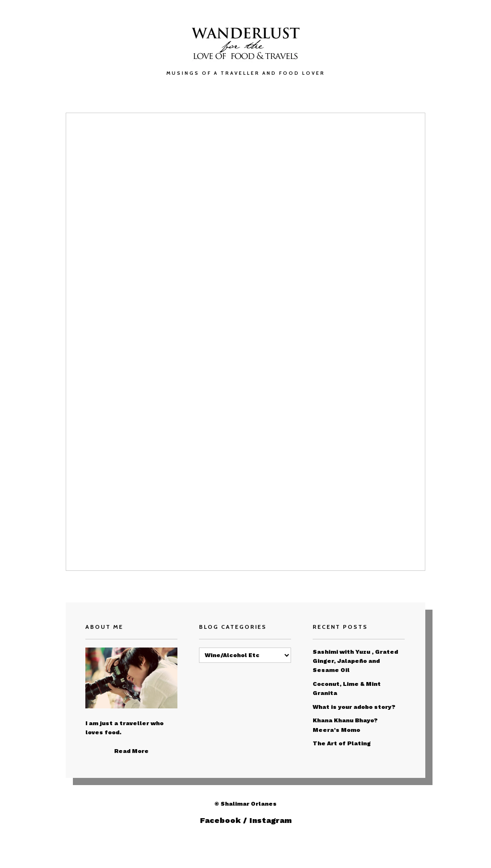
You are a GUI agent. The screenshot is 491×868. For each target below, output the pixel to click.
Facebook (220, 820)
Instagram (270, 820)
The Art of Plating (342, 743)
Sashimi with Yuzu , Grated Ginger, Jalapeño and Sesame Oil (355, 661)
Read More (131, 751)
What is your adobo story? (354, 707)
